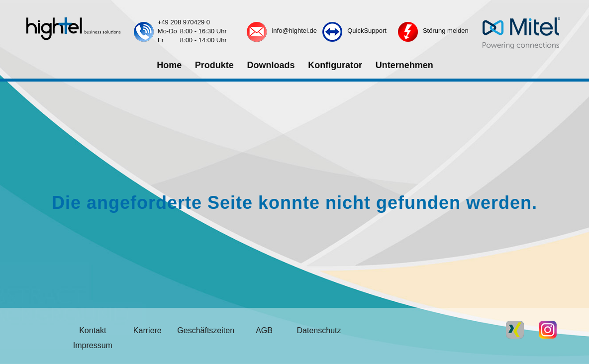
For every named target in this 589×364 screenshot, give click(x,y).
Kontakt (93, 330)
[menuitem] (169, 66)
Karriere (147, 330)
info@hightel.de (294, 31)
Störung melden (446, 31)
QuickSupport (367, 31)
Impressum (93, 345)
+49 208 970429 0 (184, 22)
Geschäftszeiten (206, 330)
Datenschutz (319, 330)
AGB (264, 330)
